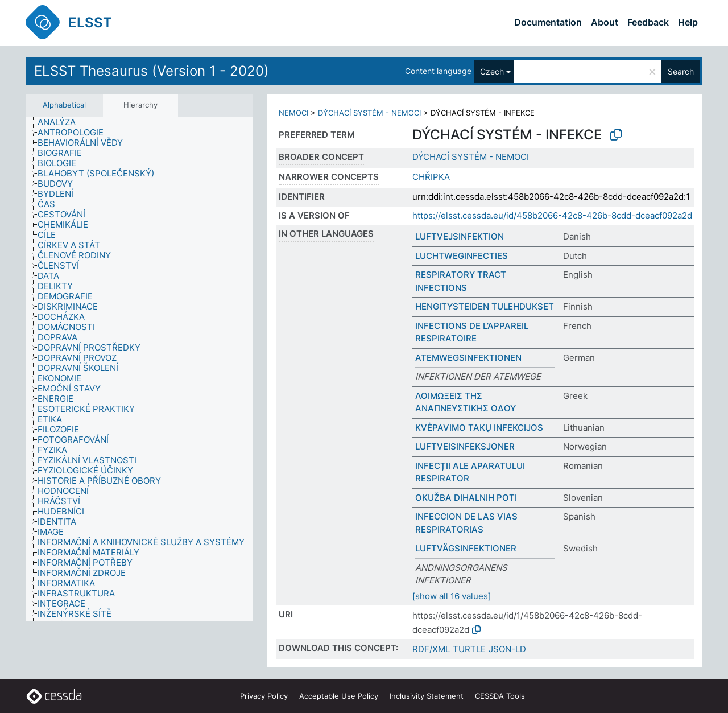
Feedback (648, 22)
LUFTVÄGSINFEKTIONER (466, 548)
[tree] (139, 369)
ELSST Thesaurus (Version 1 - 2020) (152, 71)
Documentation (548, 22)
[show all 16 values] (452, 596)
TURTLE (469, 649)
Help (688, 22)
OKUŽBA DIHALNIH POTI (466, 498)
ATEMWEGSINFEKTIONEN (468, 358)
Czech (492, 71)
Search (681, 71)
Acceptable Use (339, 696)
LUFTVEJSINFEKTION (460, 236)
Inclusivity (427, 696)
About (605, 22)
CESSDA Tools (500, 696)
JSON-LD (507, 649)
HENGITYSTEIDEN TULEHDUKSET (485, 306)
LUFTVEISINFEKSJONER (465, 446)
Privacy (264, 696)
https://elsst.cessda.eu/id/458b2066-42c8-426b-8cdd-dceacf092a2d (552, 215)
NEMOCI (293, 113)
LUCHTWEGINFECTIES (462, 256)
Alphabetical (64, 105)
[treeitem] (61, 122)
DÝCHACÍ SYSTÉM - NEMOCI (369, 113)
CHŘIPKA (431, 177)
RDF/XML (431, 649)
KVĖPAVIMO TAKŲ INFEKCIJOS (479, 428)
